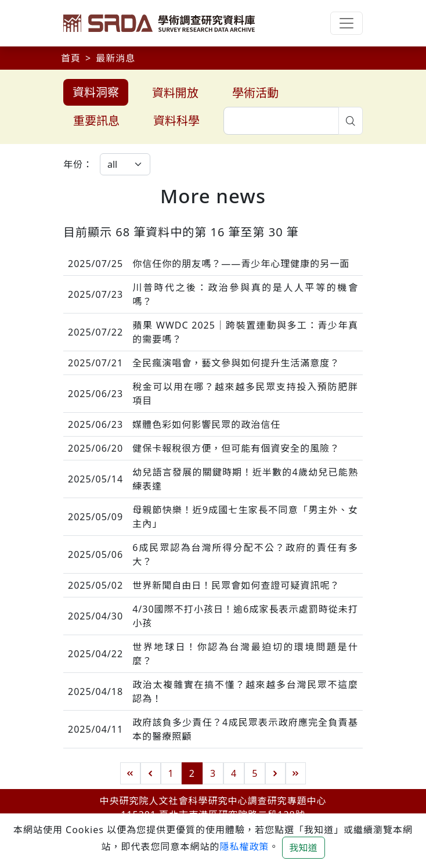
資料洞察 (96, 92)
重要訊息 (96, 120)
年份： (78, 164)
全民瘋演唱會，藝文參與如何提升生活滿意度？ (236, 363)
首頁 (71, 58)
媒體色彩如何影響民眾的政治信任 (206, 424)
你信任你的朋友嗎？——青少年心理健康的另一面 (241, 264)
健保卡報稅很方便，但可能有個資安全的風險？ (236, 448)
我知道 (304, 848)
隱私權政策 (244, 847)
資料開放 (175, 93)
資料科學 (176, 120)
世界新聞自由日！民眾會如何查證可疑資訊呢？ (236, 585)
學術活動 (255, 93)
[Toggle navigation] (346, 23)
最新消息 (115, 58)
